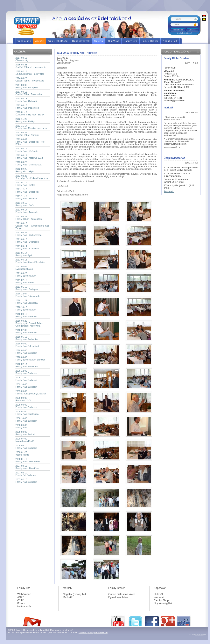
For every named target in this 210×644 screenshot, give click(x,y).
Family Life (24, 588)
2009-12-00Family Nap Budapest (26, 372)
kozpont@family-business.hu (93, 632)
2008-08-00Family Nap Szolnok (26, 433)
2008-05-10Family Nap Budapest (26, 447)
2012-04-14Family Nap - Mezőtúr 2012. (29, 157)
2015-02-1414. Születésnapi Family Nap (30, 73)
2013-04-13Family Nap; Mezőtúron (27, 107)
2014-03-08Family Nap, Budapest (27, 86)
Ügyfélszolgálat (163, 603)
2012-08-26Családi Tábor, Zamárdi (27, 134)
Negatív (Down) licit (74, 594)
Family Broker (117, 588)
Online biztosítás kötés (122, 594)
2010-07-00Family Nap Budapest (26, 331)
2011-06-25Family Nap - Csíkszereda (29, 234)
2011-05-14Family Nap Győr (24, 254)
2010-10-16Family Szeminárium (26, 308)
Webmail (159, 597)
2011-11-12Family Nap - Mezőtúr (26, 197)
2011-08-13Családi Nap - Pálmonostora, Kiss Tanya (32, 226)
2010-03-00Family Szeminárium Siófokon (30, 358)
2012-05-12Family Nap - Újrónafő (26, 150)
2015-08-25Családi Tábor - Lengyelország (31, 66)
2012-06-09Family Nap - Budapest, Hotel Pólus (30, 142)
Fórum (21, 603)
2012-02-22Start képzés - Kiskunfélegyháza (32, 177)
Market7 (68, 588)
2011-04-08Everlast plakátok (24, 268)
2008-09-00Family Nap (21, 426)
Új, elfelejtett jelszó (184, 33)
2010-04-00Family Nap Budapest (26, 352)
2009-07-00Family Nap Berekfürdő (27, 413)
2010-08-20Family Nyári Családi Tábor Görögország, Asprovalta (29, 323)
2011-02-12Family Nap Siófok (25, 281)
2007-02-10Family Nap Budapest (26, 481)
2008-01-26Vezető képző (22, 453)
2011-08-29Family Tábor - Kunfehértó (29, 218)
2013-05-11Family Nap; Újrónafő (26, 100)
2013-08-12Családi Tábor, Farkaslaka (29, 93)
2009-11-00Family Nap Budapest (26, 379)
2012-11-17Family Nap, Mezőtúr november (31, 127)
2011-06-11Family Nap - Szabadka (27, 247)
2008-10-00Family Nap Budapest (26, 420)
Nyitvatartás (24, 606)
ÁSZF (21, 597)
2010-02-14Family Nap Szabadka (27, 365)
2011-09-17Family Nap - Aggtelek (27, 211)
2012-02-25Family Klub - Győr (25, 170)
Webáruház (24, 594)
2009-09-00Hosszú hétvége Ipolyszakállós (31, 392)
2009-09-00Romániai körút (23, 399)
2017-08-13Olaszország (22, 59)
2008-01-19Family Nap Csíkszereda (28, 460)
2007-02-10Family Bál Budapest (26, 474)
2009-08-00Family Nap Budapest (26, 406)
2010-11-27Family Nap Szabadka (27, 302)
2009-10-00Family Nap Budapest (26, 386)
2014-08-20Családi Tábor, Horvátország (30, 79)
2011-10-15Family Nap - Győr (25, 204)
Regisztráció (178, 30)
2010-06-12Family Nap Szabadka (27, 338)
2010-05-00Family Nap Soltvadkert (27, 345)
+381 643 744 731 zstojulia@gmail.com (174, 98)
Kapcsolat (160, 588)
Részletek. (169, 191)
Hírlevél (158, 594)
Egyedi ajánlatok (118, 597)
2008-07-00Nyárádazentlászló (25, 440)
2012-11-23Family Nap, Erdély (25, 120)
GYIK (20, 600)
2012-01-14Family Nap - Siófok (25, 184)
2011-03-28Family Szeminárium (26, 274)
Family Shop (161, 600)
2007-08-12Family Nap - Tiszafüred (27, 467)
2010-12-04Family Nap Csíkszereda (28, 295)
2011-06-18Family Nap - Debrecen (27, 241)
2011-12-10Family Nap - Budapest (27, 191)
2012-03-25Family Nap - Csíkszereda (29, 163)
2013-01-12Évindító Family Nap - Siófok (30, 113)
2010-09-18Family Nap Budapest (26, 315)
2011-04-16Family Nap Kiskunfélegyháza (30, 261)
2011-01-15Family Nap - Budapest (27, 288)
